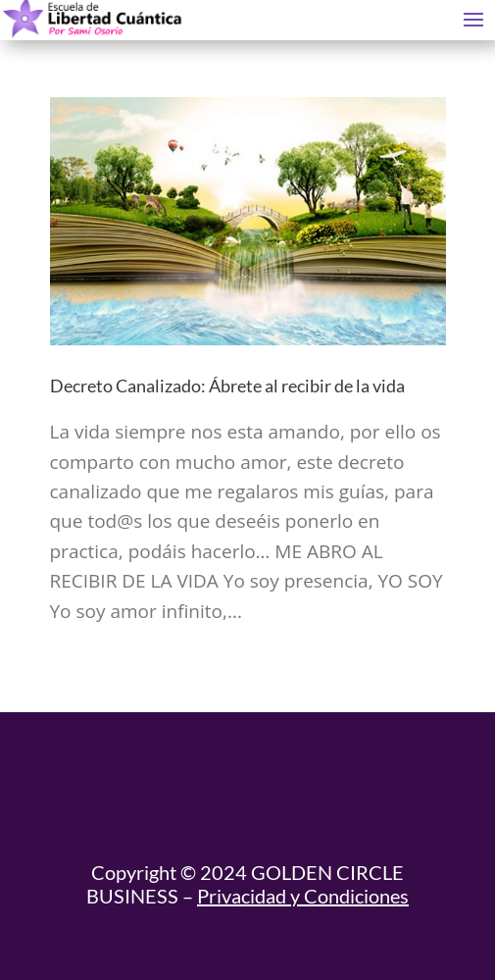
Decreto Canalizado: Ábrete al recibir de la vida (227, 386)
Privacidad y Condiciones (303, 896)
